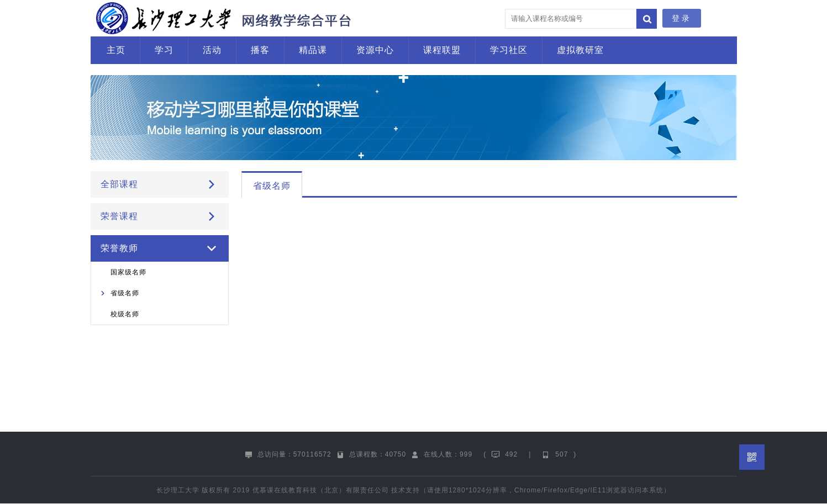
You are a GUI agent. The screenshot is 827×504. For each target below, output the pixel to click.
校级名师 (125, 314)
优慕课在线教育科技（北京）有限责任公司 (321, 490)
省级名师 (125, 293)
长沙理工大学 (178, 490)
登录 (682, 18)
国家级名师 (128, 272)
